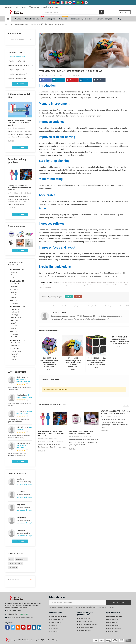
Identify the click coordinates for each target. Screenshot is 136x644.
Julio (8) (13, 323)
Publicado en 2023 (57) (16, 281)
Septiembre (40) (16, 351)
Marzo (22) (14, 331)
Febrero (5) (14, 303)
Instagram (34, 627)
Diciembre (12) (16, 343)
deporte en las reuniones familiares (23, 380)
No (78, 297)
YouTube (23, 627)
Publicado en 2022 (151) (17, 307)
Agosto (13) (15, 320)
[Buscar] (73, 12)
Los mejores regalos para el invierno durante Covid (82, 432)
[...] (28, 608)
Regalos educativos (112, 631)
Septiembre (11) (16, 318)
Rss (18, 627)
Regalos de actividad (113, 625)
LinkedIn (86, 80)
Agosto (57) (15, 354)
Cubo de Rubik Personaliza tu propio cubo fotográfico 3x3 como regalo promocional (73, 362)
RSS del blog (20, 580)
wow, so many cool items (24, 412)
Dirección (24, 7)
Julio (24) (14, 357)
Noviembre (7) (15, 312)
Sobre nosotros (35, 7)
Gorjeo (13, 627)
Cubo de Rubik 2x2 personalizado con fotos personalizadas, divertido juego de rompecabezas (49, 362)
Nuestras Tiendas (56, 622)
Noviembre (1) (15, 287)
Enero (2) (14, 278)
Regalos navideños (112, 619)
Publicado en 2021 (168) (17, 340)
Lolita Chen (21, 492)
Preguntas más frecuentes (59, 616)
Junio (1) (14, 360)
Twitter (58, 80)
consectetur (13, 568)
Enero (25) (14, 337)
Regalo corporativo (68, 306)
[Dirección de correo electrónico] (78, 602)
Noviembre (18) (16, 346)
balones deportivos (15, 563)
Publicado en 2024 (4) (16, 269)
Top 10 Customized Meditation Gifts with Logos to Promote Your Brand (20, 123)
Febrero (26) (15, 334)
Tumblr (99, 80)
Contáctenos (46, 7)
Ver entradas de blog (24, 484)
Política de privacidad (57, 619)
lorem (11, 559)
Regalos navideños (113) (17, 61)
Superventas (54, 628)
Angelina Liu (21, 505)
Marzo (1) (14, 272)
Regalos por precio (98, 306)
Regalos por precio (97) (17, 70)
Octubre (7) (14, 289)
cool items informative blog (24, 396)
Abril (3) (13, 298)
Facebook (7, 627)
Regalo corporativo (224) (17, 57)
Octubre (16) (15, 348)
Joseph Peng (21, 518)
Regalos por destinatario (83, 306)
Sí (69, 297)
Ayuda (55, 7)
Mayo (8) (14, 295)
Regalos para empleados (114, 628)
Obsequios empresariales (114, 616)
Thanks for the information (21, 446)
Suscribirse (118, 602)
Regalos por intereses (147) (18, 79)
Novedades (54, 625)
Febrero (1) (14, 275)
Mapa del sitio (55, 631)
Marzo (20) (14, 300)
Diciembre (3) (15, 284)
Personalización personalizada (88, 624)
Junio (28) (14, 326)
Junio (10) (14, 292)
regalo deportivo (21, 559)
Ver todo (20, 84)
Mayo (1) (14, 329)
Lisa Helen (21, 479)
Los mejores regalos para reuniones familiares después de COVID (19, 188)
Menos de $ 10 (124, 306)
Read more (11, 140)
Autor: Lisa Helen (58, 313)
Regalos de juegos (112, 622)
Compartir (46, 80)
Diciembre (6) (15, 309)
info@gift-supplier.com (26, 617)
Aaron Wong (21, 530)
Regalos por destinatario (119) (19, 65)
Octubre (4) (14, 315)
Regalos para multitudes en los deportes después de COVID (115, 412)
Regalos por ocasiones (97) (18, 74)
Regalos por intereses (112, 306)
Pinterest (73, 80)
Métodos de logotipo (12, 7)
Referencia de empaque (86, 627)
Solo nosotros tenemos (85, 621)
